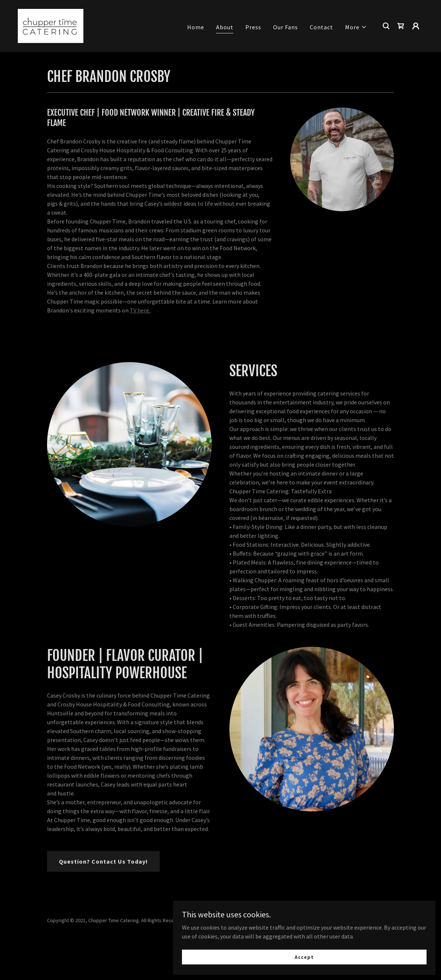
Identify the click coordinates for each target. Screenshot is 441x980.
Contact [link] (321, 27)
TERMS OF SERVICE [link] (220, 953)
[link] (51, 25)
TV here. (140, 310)
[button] (356, 27)
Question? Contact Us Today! (103, 861)
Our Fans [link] (286, 27)
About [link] (225, 27)
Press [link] (253, 27)
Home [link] (196, 27)
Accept (358, 953)
